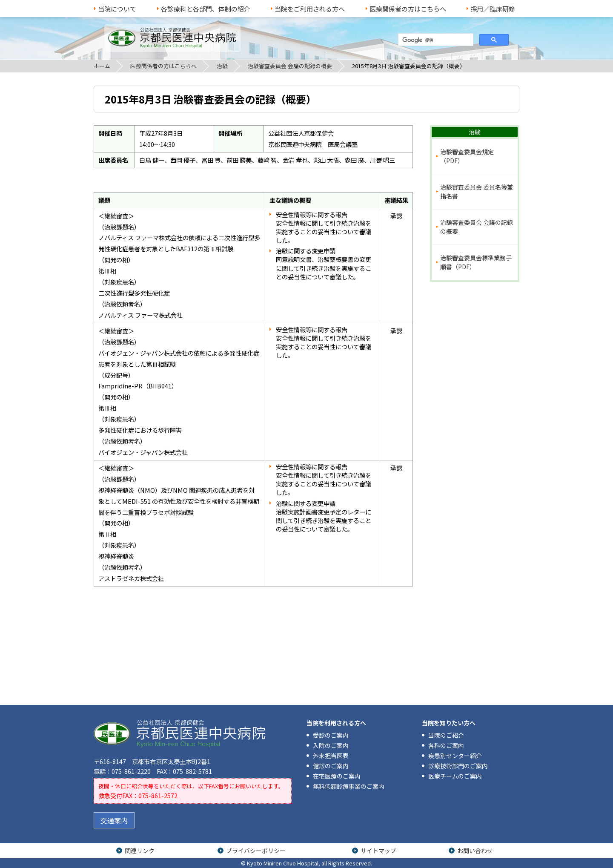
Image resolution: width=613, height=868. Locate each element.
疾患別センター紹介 (455, 756)
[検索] (435, 40)
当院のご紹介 (446, 735)
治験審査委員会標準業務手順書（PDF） (476, 262)
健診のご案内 (331, 766)
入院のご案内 (331, 745)
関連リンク (140, 851)
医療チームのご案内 (455, 776)
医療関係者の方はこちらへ (408, 9)
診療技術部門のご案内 (458, 766)
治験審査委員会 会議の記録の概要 (290, 66)
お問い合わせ (475, 851)
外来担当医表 (331, 756)
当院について (117, 9)
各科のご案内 (446, 745)
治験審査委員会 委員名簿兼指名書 (477, 191)
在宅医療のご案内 (337, 776)
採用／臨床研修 (493, 9)
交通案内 (114, 820)
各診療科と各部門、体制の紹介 (206, 9)
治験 (222, 66)
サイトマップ (378, 851)
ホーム (102, 66)
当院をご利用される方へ (310, 9)
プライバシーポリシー (256, 851)
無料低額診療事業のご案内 (349, 786)
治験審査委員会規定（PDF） (467, 156)
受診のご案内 (331, 735)
